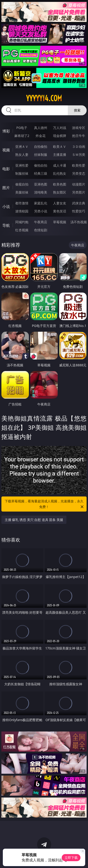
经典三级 (41, 173)
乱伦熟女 (60, 173)
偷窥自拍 (22, 184)
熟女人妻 (22, 155)
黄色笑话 (60, 211)
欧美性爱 (79, 165)
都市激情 (22, 203)
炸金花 (41, 136)
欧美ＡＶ (60, 147)
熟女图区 (60, 192)
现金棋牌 (60, 136)
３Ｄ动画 (79, 147)
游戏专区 (79, 128)
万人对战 (60, 128)
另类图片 (79, 192)
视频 (6, 150)
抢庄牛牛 (79, 136)
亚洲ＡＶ (22, 147)
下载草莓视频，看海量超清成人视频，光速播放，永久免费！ (45, 504)
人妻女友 (60, 203)
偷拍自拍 (41, 165)
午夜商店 (41, 222)
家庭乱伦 (41, 203)
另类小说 (41, 211)
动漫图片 (79, 184)
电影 (6, 169)
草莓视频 (60, 222)
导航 (6, 225)
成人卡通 (60, 165)
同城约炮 (22, 222)
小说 (6, 207)
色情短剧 (41, 230)
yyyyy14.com (44, 98)
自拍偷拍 (41, 147)
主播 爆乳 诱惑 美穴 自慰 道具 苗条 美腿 (34, 520)
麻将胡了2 (22, 136)
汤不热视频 (79, 222)
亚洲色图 (41, 184)
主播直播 (60, 155)
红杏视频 (22, 230)
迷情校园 (22, 211)
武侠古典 (79, 203)
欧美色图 (60, 184)
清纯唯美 (41, 192)
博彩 (6, 131)
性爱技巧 (79, 211)
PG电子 (22, 128)
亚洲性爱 (22, 165)
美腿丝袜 (22, 192)
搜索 (77, 110)
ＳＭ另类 (79, 155)
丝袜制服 (41, 155)
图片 (6, 188)
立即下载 (71, 858)
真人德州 (41, 128)
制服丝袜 (22, 173)
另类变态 (79, 173)
